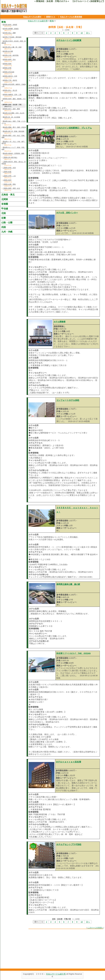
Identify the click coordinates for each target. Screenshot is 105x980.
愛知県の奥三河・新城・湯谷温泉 (14, 131)
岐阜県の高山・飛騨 (9, 33)
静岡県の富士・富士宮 (10, 90)
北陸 (4, 213)
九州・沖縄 (7, 232)
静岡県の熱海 (7, 64)
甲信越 (5, 209)
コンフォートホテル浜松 (68, 400)
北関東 (5, 199)
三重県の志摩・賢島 (9, 184)
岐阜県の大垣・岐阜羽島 (11, 55)
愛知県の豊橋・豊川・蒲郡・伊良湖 (14, 127)
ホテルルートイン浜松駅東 (69, 40)
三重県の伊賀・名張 (9, 168)
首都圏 (5, 204)
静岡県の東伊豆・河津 (10, 76)
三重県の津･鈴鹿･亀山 (10, 157)
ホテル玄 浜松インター (67, 213)
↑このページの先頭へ (95, 928)
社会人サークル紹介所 (38, 21)
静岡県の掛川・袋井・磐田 (11, 109)
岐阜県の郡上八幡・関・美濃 (12, 47)
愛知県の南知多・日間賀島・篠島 (14, 153)
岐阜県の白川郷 (8, 51)
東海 (52, 21)
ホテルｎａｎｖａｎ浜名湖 (68, 762)
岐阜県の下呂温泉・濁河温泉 (12, 37)
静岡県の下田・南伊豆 (10, 80)
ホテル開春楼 (60, 322)
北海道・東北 (8, 195)
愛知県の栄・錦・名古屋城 (11, 117)
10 (82, 33)
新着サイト (51, 17)
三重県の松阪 (7, 172)
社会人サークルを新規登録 (71, 17)
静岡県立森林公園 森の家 (68, 584)
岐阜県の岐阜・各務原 (10, 25)
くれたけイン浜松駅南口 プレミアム (74, 128)
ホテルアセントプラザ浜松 (69, 844)
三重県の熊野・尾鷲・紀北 (11, 188)
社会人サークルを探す (32, 17)
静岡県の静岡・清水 (9, 60)
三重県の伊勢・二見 (9, 176)
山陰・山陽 (7, 222)
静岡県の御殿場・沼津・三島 (12, 95)
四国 (4, 227)
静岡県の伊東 (7, 68)
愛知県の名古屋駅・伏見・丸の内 (14, 113)
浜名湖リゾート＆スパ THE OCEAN (73, 653)
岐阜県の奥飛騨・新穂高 (11, 29)
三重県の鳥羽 (7, 180)
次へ (88, 33)
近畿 (4, 218)
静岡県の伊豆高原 (8, 72)
